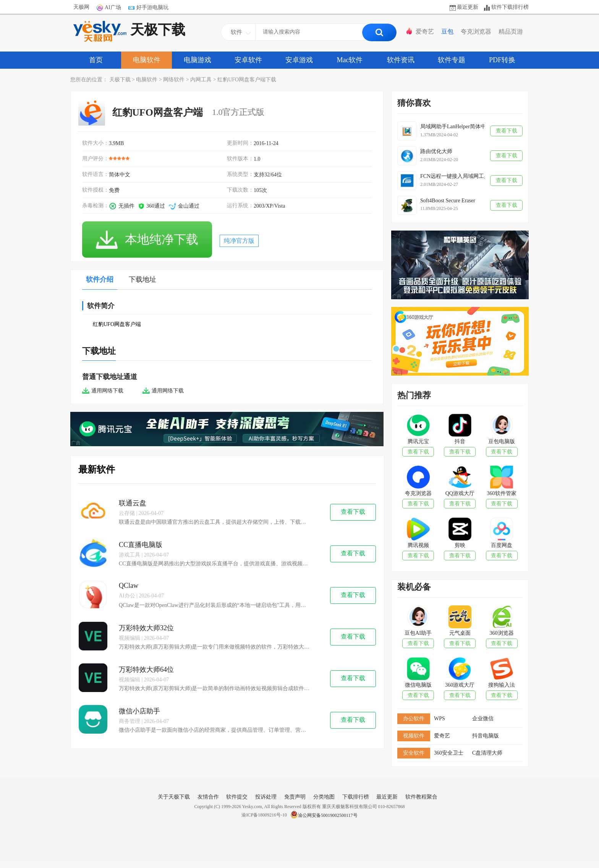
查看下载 (353, 512)
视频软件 (414, 736)
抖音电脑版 (486, 736)
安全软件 (414, 753)
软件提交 (237, 797)
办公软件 (414, 719)
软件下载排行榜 (510, 7)
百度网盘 (502, 545)
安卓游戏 (299, 60)
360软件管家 (502, 493)
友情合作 (208, 797)
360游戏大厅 (460, 685)
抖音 (460, 441)
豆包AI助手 (418, 633)
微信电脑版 (418, 685)
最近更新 (468, 7)
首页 (96, 60)
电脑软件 (147, 60)
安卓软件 (248, 60)
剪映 (460, 545)
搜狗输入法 (502, 685)
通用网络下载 (103, 391)
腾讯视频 (418, 545)
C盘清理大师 (487, 753)
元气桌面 (460, 633)
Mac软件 (350, 60)
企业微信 (483, 719)
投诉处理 (266, 797)
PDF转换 (502, 60)
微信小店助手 (139, 711)
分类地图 (324, 797)
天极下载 (129, 31)
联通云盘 (133, 503)
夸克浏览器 (476, 31)
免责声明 (295, 797)
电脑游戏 (198, 60)
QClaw (129, 586)
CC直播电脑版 (141, 545)
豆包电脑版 (502, 441)
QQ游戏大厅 (460, 493)
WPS (440, 719)
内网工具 (201, 80)
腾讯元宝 (418, 441)
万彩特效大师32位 (146, 628)
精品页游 (511, 31)
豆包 (447, 31)
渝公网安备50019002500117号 (324, 815)
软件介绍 (100, 279)
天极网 (81, 7)
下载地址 (142, 279)
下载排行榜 (356, 797)
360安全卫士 (449, 753)
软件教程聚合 (421, 797)
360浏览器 (502, 633)
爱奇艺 (425, 31)
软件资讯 (401, 60)
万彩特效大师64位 (146, 670)
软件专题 (452, 60)
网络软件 (174, 80)
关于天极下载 (174, 797)
